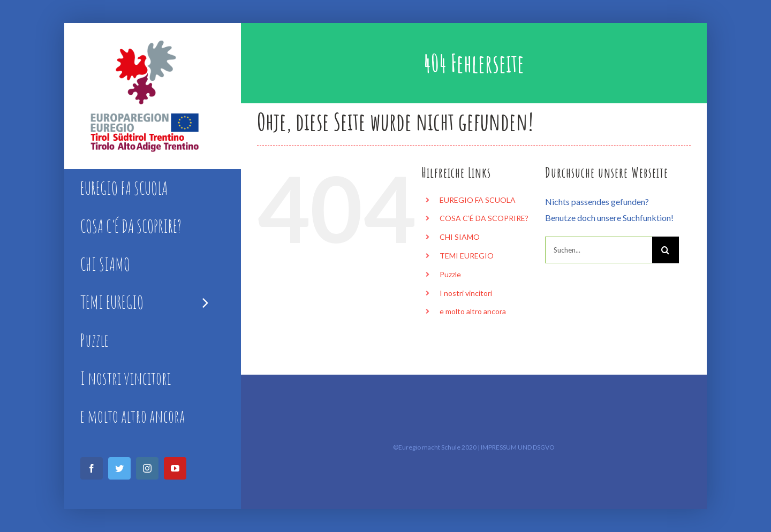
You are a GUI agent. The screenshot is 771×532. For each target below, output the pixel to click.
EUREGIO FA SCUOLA (478, 200)
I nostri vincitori (466, 293)
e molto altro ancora (473, 311)
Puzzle (450, 274)
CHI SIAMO (460, 237)
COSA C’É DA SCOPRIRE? (484, 218)
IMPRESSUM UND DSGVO (518, 447)
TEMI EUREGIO (467, 256)
